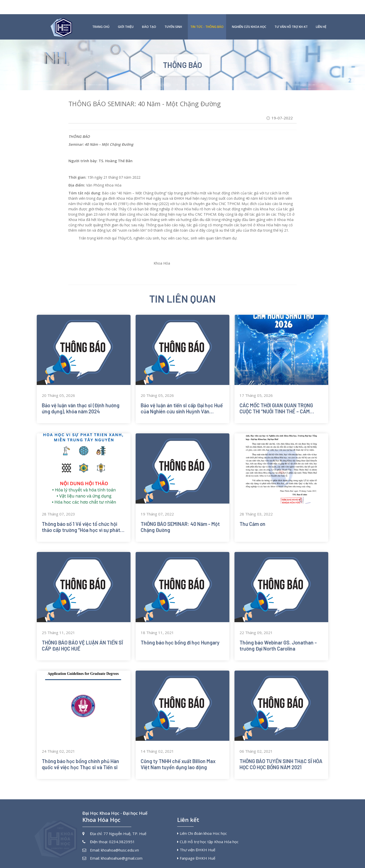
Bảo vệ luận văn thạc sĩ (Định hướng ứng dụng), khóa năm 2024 (81, 399)
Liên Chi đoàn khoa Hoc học (202, 824)
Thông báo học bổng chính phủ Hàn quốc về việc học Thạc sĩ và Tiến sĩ (80, 755)
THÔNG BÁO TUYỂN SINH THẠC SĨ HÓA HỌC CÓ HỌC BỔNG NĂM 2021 (281, 755)
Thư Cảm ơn (252, 515)
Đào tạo (149, 13)
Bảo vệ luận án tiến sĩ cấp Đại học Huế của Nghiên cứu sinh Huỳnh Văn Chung (182, 399)
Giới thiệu (126, 13)
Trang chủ (101, 13)
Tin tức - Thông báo (207, 13)
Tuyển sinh (173, 13)
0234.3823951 (122, 833)
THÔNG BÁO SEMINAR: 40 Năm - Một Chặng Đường (180, 518)
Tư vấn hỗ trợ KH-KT (291, 13)
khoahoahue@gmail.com (122, 849)
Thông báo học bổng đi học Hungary (180, 633)
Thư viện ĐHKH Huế (196, 841)
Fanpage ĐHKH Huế (196, 849)
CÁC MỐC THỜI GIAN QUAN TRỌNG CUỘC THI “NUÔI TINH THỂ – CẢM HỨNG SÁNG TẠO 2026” (276, 399)
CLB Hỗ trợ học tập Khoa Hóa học (208, 832)
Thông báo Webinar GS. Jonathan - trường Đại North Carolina (278, 636)
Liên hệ (321, 13)
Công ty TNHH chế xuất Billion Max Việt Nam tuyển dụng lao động (178, 755)
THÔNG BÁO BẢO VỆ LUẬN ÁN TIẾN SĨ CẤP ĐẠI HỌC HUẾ (82, 636)
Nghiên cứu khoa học (249, 13)
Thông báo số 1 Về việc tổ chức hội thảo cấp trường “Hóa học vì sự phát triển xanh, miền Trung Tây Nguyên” (81, 518)
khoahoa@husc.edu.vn (120, 841)
